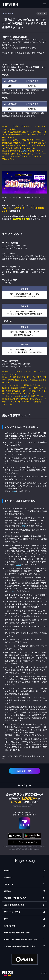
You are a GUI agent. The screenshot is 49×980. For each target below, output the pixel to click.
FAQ (6, 919)
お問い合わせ (10, 926)
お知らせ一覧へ (25, 771)
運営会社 (8, 891)
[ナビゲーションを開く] (45, 4)
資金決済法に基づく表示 (14, 905)
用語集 (7, 871)
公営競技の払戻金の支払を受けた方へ (20, 946)
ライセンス (9, 884)
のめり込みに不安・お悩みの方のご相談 (21, 939)
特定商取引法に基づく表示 (15, 898)
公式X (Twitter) (27, 861)
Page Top (23, 785)
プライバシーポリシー (13, 912)
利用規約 (8, 877)
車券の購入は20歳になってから (17, 933)
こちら (25, 151)
